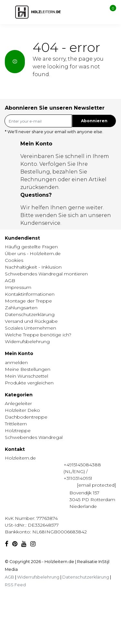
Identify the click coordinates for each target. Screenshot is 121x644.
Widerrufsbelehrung (27, 342)
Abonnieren (94, 121)
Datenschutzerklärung (30, 314)
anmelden (16, 362)
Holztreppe (18, 431)
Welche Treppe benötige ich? (38, 335)
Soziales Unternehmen (30, 328)
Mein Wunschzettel (26, 376)
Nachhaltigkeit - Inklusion (33, 267)
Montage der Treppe (28, 301)
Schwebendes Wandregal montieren (46, 274)
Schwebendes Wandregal (34, 437)
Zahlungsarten (21, 308)
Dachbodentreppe (26, 417)
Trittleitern (16, 424)
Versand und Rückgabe (31, 321)
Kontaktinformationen (30, 294)
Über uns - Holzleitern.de (33, 253)
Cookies (14, 260)
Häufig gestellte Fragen (31, 247)
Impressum (18, 287)
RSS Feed (15, 585)
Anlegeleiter (18, 403)
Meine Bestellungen (28, 369)
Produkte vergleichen (29, 383)
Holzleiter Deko (22, 410)
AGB (10, 281)
